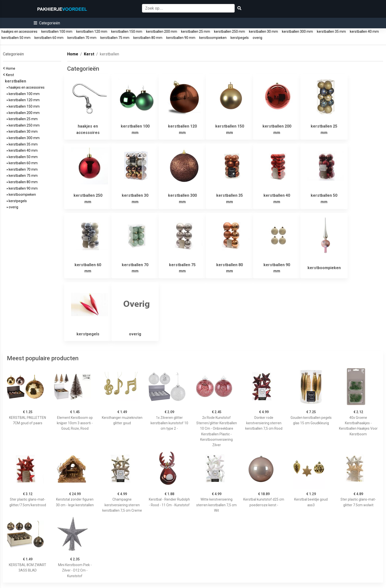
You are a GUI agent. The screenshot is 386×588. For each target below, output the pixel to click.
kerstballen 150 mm (127, 32)
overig (257, 38)
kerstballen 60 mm (49, 38)
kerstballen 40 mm (364, 32)
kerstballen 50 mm (16, 38)
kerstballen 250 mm (230, 32)
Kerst (11, 75)
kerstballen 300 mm (297, 32)
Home (11, 68)
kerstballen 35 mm (331, 32)
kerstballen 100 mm (57, 32)
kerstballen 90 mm (181, 38)
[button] (47, 23)
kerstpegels (240, 38)
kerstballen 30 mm (263, 32)
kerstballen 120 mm (92, 32)
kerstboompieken (213, 38)
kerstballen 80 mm (148, 38)
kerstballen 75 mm (115, 38)
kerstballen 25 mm (196, 32)
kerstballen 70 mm (82, 38)
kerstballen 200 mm (162, 32)
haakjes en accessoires (19, 32)
